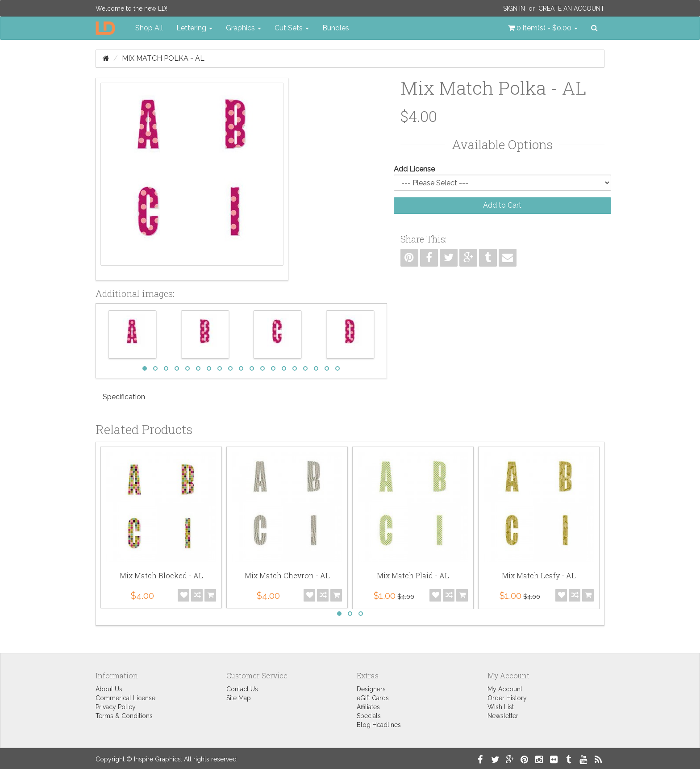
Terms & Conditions (124, 716)
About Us (109, 689)
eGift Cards (373, 698)
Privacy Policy (116, 707)
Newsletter (503, 716)
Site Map (239, 698)
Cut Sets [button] (292, 28)
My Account (505, 689)
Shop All (149, 28)
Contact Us (242, 689)
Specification (124, 397)
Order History (507, 698)
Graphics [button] (244, 28)
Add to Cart (502, 205)
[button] (543, 28)
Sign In (514, 8)
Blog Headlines (379, 725)
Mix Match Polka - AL (163, 58)
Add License (414, 169)
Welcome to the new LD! (131, 8)
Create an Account (571, 8)
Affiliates (368, 707)
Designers (371, 689)
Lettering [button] (194, 28)
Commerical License (125, 698)
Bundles (336, 28)
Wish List (501, 707)
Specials (369, 716)
